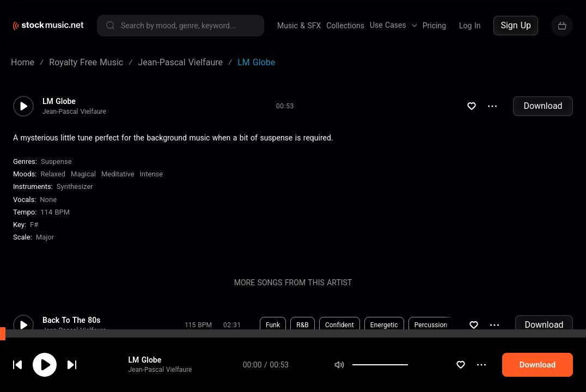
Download (543, 106)
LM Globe (145, 360)
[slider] (408, 365)
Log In (470, 26)
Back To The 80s (71, 320)
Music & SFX (299, 26)
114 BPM (55, 212)
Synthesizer (75, 186)
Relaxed (53, 174)
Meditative (118, 174)
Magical (83, 174)
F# (34, 225)
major (45, 237)
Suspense (56, 161)
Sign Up (516, 25)
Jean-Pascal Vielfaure (160, 370)
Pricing (434, 26)
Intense (152, 174)
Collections (345, 26)
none (48, 200)
